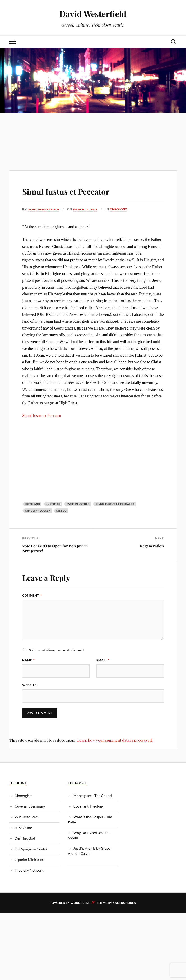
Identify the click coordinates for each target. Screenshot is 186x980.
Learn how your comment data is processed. (115, 740)
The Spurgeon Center (31, 849)
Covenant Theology (89, 806)
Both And (33, 504)
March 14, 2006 (89, 209)
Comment (32, 596)
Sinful (61, 511)
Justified (53, 504)
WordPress (80, 903)
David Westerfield (93, 14)
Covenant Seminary (30, 806)
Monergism (24, 796)
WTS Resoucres (27, 817)
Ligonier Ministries (29, 860)
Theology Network (29, 871)
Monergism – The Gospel (93, 796)
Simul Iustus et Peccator (78, 191)
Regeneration (152, 546)
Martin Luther (78, 504)
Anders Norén (124, 903)
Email (103, 660)
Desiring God (25, 839)
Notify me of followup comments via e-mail (56, 650)
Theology (124, 209)
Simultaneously (38, 511)
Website (29, 685)
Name (28, 660)
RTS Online (23, 828)
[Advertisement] (93, 132)
